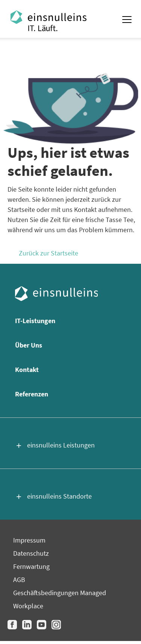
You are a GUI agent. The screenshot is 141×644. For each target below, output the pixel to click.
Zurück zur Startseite (49, 253)
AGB (19, 580)
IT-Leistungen (35, 321)
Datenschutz (31, 553)
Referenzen (32, 394)
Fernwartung (31, 566)
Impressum (29, 540)
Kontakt (27, 370)
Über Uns (29, 345)
